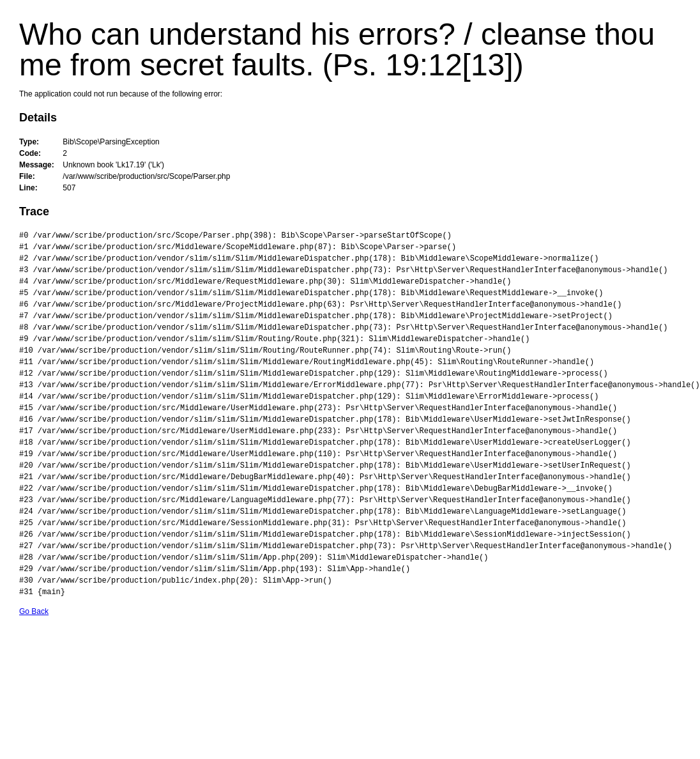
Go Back (34, 611)
